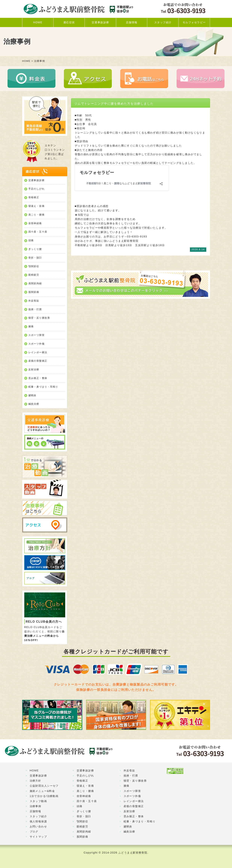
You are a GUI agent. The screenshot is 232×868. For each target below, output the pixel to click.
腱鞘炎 (32, 395)
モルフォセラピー (194, 22)
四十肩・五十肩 (38, 232)
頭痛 (31, 240)
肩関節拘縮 (35, 283)
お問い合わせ (38, 826)
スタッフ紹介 (163, 22)
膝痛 (31, 326)
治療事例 (36, 806)
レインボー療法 (38, 352)
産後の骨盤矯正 (38, 361)
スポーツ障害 (37, 335)
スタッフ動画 (38, 801)
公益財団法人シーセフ (44, 786)
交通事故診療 (100, 22)
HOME (38, 22)
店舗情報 (132, 22)
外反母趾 (34, 301)
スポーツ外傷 (37, 344)
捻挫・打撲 (35, 309)
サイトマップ (38, 837)
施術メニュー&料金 (42, 791)
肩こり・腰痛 (37, 215)
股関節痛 (34, 292)
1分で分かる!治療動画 (44, 796)
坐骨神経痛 (35, 223)
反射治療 (34, 369)
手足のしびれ (37, 189)
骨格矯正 (34, 197)
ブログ (34, 832)
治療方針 (36, 781)
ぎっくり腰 (35, 249)
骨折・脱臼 (35, 258)
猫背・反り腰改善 (39, 318)
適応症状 (69, 22)
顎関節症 (34, 266)
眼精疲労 (34, 275)
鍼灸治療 (34, 404)
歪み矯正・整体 (38, 378)
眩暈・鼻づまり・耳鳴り (43, 387)
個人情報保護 (38, 821)
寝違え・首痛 (37, 206)
